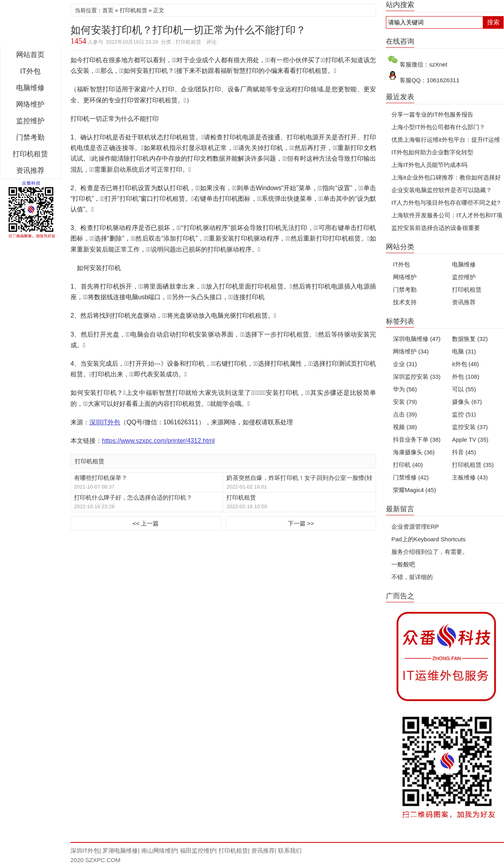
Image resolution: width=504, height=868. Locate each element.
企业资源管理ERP (415, 527)
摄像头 (467, 402)
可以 (464, 389)
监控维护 (30, 121)
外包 (466, 377)
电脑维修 (464, 264)
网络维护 (30, 104)
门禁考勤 (30, 137)
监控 (464, 414)
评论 (211, 42)
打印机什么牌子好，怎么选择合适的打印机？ (133, 497)
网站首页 (30, 55)
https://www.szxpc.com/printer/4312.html (158, 441)
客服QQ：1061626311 (430, 80)
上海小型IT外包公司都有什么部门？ (438, 127)
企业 (405, 364)
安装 (405, 402)
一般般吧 (403, 564)
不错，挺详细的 (412, 577)
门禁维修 (411, 477)
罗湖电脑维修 (120, 850)
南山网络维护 (159, 850)
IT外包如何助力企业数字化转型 (432, 152)
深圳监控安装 (417, 377)
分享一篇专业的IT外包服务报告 (432, 114)
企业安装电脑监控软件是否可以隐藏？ (442, 190)
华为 (405, 389)
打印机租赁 (30, 154)
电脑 (464, 351)
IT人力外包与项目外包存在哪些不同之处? (446, 203)
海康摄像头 (414, 452)
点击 (405, 414)
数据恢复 (470, 339)
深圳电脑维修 (417, 339)
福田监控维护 (198, 850)
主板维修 (470, 477)
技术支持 (405, 302)
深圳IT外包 (30, 25)
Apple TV (470, 440)
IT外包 (30, 71)
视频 (405, 427)
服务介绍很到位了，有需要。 (430, 552)
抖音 (464, 452)
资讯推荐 (30, 170)
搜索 (493, 22)
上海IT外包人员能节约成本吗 (429, 165)
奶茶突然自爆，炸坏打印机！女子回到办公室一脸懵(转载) (299, 478)
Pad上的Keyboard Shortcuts (428, 539)
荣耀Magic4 (414, 490)
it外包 (465, 364)
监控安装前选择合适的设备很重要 (436, 228)
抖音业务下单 (417, 440)
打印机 (408, 465)
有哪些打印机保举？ (101, 478)
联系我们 (290, 850)
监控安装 (470, 427)
